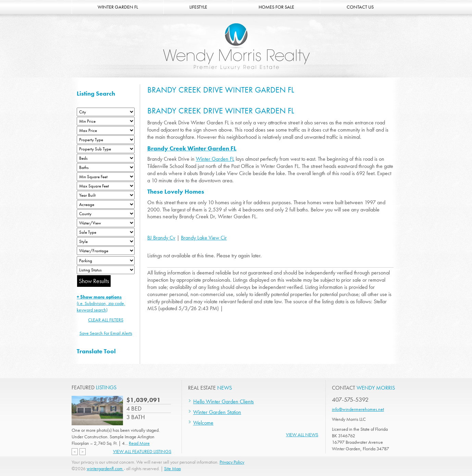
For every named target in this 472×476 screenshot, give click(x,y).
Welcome (203, 423)
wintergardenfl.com (105, 468)
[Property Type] (106, 140)
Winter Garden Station (217, 412)
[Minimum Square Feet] (106, 177)
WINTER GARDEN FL (118, 7)
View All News (302, 435)
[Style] (106, 241)
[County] (106, 214)
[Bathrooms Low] (106, 167)
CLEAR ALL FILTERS (106, 320)
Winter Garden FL (215, 159)
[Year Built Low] (106, 195)
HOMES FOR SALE (276, 7)
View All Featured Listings (142, 451)
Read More (139, 443)
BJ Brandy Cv (161, 238)
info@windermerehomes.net (358, 409)
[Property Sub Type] (106, 149)
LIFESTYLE (198, 7)
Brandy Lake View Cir (204, 238)
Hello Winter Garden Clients (223, 401)
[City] (106, 112)
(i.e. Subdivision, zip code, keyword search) (101, 303)
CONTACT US (360, 7)
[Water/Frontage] (106, 251)
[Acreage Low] (106, 204)
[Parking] (106, 261)
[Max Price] (106, 130)
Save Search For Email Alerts (106, 333)
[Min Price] (106, 121)
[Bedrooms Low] (106, 158)
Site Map (172, 468)
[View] (106, 223)
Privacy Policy (232, 462)
